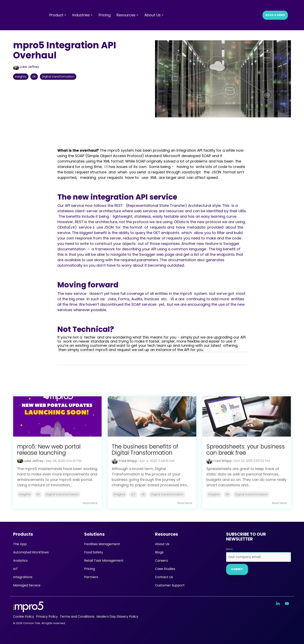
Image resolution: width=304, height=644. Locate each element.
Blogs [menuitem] (159, 552)
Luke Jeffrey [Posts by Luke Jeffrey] (34, 461)
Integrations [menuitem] (23, 577)
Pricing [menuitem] (89, 569)
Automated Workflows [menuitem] (31, 552)
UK (34, 77)
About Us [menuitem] (162, 544)
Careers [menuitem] (161, 561)
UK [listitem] (38, 494)
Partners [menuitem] (91, 577)
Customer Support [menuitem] (170, 585)
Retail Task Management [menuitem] (104, 561)
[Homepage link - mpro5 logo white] (28, 610)
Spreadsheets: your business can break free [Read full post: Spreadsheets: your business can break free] (246, 450)
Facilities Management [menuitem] (102, 544)
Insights (21, 77)
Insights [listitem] (25, 494)
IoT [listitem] (133, 494)
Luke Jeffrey (26, 67)
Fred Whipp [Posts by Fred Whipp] (128, 461)
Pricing (105, 7)
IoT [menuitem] (16, 569)
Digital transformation (58, 77)
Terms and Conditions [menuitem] (77, 617)
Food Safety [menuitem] (94, 552)
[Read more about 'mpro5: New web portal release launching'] (57, 416)
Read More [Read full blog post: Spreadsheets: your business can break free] (279, 503)
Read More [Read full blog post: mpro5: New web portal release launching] (90, 503)
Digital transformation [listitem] (62, 494)
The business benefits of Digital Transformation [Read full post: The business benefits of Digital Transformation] (145, 450)
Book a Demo (275, 7)
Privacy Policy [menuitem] (47, 617)
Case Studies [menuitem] (165, 569)
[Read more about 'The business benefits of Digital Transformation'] (152, 416)
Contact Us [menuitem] (164, 577)
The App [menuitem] (20, 544)
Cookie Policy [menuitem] (24, 617)
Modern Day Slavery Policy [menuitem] (117, 617)
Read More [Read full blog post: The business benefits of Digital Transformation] (185, 503)
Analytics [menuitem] (20, 561)
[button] (278, 604)
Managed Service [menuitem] (27, 585)
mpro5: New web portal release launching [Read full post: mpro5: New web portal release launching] (49, 450)
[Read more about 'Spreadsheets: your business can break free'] (247, 416)
